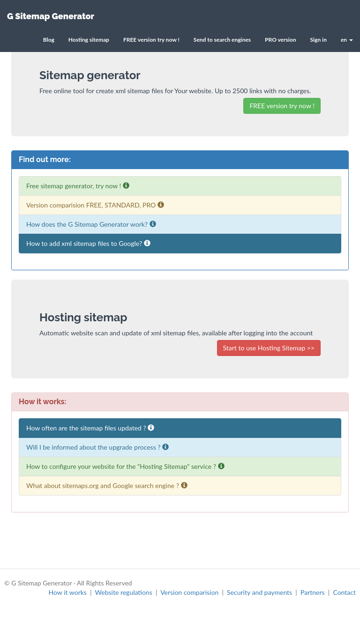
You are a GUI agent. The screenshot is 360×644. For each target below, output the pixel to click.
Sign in (318, 40)
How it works (68, 592)
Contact (344, 592)
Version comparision (189, 592)
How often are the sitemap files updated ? (90, 428)
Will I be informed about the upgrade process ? (97, 447)
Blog (49, 40)
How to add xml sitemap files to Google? (88, 243)
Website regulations (124, 592)
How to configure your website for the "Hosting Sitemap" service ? (125, 466)
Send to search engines (222, 40)
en (347, 40)
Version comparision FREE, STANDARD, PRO (95, 205)
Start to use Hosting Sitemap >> (269, 348)
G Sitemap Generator (51, 16)
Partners (313, 592)
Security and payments (259, 592)
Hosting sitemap (89, 40)
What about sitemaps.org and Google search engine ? (107, 485)
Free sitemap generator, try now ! (78, 186)
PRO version (280, 40)
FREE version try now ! (151, 40)
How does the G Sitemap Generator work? (91, 224)
